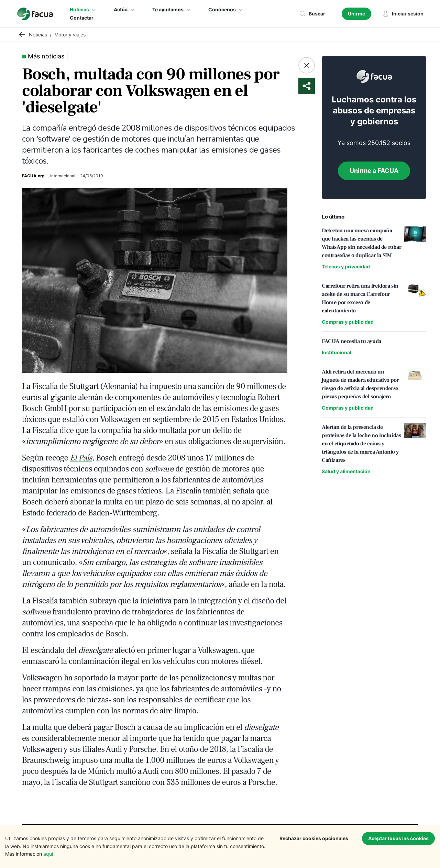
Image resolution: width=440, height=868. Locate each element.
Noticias (84, 10)
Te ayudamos (172, 10)
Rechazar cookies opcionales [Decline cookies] (314, 838)
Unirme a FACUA (374, 171)
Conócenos (226, 10)
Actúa (125, 10)
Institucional (337, 352)
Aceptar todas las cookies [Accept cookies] (398, 838)
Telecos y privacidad (346, 266)
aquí (48, 854)
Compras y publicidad (348, 322)
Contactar (82, 18)
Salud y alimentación (346, 471)
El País (81, 458)
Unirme (356, 14)
